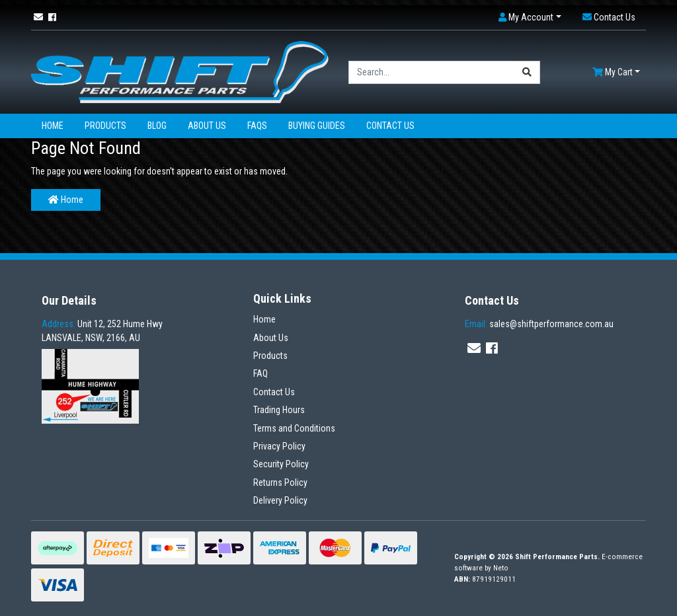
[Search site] (527, 72)
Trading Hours (279, 410)
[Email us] (38, 17)
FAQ (260, 373)
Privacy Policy (279, 446)
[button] (530, 18)
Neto (501, 568)
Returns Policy (280, 482)
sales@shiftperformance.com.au (539, 324)
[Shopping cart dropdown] (616, 72)
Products (105, 126)
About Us (207, 126)
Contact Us (390, 126)
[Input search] (432, 72)
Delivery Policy (280, 500)
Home (53, 126)
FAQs (257, 126)
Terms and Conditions (294, 428)
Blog (157, 126)
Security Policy (281, 464)
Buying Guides (317, 126)
